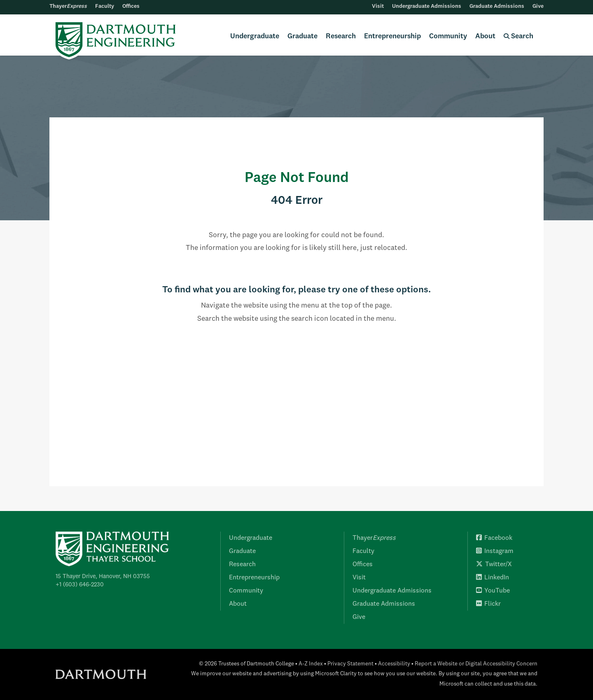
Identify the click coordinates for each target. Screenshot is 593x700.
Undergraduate (255, 36)
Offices (131, 6)
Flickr (488, 604)
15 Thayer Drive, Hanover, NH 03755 (103, 576)
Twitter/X (494, 565)
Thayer (68, 6)
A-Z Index (311, 664)
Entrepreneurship (392, 36)
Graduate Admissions (497, 6)
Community (448, 36)
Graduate (302, 36)
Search (518, 36)
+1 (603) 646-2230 (80, 585)
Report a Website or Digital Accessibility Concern (476, 664)
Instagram (495, 551)
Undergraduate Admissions (427, 6)
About (485, 36)
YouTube (493, 591)
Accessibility (394, 664)
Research (341, 36)
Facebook (494, 538)
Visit (378, 6)
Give (538, 6)
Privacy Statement (350, 664)
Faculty (105, 6)
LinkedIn (493, 578)
